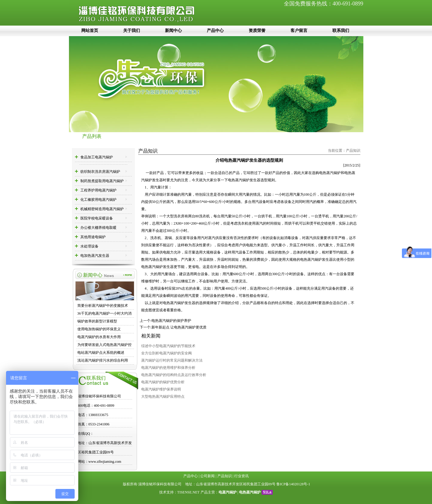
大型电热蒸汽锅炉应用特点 (163, 397)
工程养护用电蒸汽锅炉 (98, 190)
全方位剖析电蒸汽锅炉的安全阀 (166, 353)
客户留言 (299, 31)
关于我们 (132, 31)
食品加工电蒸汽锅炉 (97, 157)
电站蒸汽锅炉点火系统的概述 (101, 353)
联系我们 (341, 31)
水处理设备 (89, 246)
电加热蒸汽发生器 (95, 256)
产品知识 (353, 151)
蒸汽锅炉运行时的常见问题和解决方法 (172, 360)
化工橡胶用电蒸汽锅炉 (98, 200)
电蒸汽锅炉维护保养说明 (161, 389)
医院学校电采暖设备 (97, 218)
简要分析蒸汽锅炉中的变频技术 (103, 306)
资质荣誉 (257, 31)
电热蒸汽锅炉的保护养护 (171, 321)
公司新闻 (207, 476)
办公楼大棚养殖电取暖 (98, 228)
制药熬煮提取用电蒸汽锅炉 (102, 181)
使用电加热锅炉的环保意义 (99, 329)
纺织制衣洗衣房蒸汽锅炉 (100, 172)
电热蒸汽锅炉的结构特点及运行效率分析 (174, 375)
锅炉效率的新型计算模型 (97, 321)
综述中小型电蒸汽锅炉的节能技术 (168, 346)
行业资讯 (241, 476)
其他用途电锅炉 (93, 237)
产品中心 (215, 31)
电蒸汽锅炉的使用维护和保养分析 (168, 368)
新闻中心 (173, 31)
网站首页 (90, 31)
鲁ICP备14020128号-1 (293, 484)
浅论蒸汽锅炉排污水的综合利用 (103, 360)
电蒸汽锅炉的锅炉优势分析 (163, 382)
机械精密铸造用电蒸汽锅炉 (102, 209)
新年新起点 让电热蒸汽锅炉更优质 (179, 327)
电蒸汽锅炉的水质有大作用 (99, 337)
